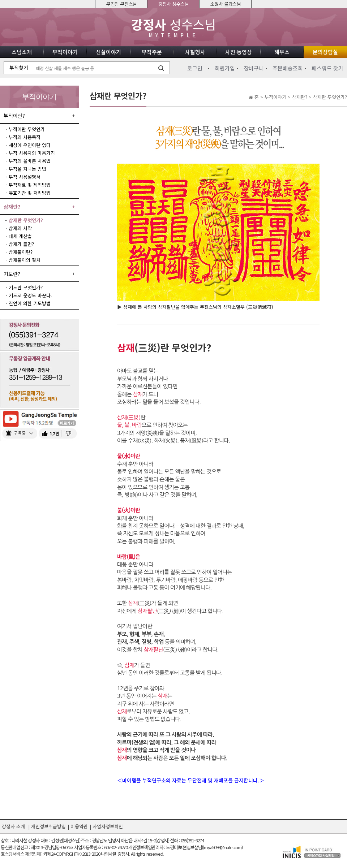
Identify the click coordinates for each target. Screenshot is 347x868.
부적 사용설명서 (25, 177)
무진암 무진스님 (122, 4)
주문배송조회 (288, 68)
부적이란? (14, 116)
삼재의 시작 (20, 228)
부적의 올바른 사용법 (30, 161)
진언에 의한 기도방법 (30, 303)
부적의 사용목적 (25, 137)
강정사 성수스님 (174, 4)
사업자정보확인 (108, 826)
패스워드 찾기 (327, 68)
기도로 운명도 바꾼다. (30, 295)
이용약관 (79, 826)
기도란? (12, 274)
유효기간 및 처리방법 (30, 193)
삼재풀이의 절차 (25, 260)
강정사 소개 (13, 826)
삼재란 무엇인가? (26, 220)
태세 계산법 (20, 236)
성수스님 (173, 28)
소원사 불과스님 (226, 4)
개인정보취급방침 (48, 826)
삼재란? (12, 207)
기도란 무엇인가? (26, 287)
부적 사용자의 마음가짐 (32, 153)
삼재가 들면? (21, 244)
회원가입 (225, 68)
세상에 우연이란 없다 (30, 145)
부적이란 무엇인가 (27, 129)
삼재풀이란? (21, 252)
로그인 (195, 68)
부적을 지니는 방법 (27, 169)
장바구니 (254, 68)
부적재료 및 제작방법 (30, 185)
